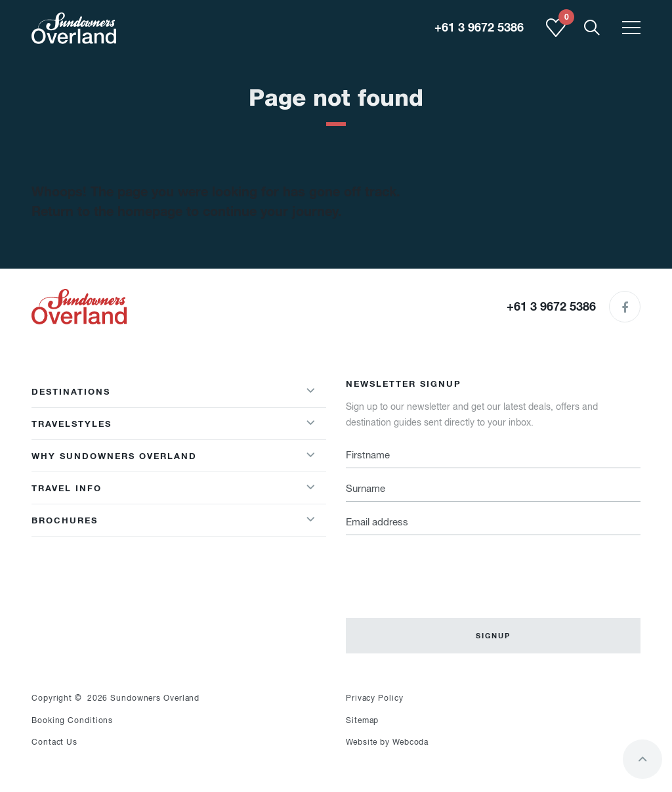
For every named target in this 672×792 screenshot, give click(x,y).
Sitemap (362, 720)
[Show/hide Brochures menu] (310, 520)
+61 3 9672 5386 (551, 306)
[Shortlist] (556, 34)
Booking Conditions (72, 720)
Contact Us (54, 742)
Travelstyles (72, 424)
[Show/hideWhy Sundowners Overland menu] (310, 456)
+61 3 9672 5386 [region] (479, 28)
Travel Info (67, 488)
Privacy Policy (375, 698)
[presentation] (446, 569)
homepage (150, 211)
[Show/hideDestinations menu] (310, 391)
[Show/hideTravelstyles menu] (310, 424)
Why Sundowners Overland (114, 456)
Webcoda (410, 742)
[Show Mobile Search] (592, 29)
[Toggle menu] (631, 29)
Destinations (71, 391)
